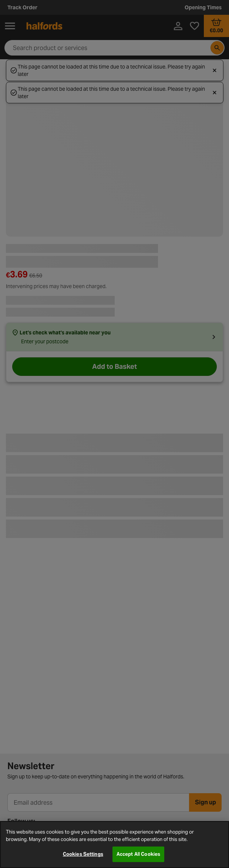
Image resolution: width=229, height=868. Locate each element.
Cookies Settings (83, 854)
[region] (114, 844)
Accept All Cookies (138, 854)
